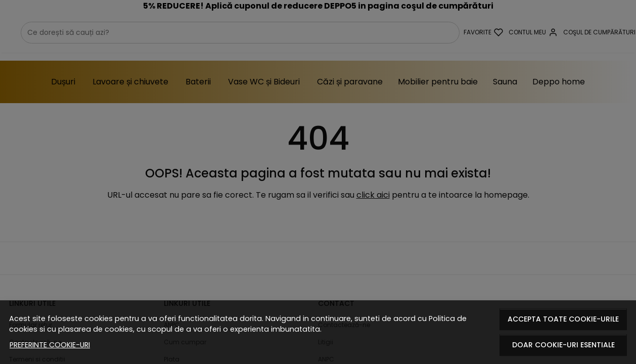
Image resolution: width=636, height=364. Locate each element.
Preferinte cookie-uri (50, 345)
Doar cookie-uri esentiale (563, 345)
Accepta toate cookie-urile (563, 319)
